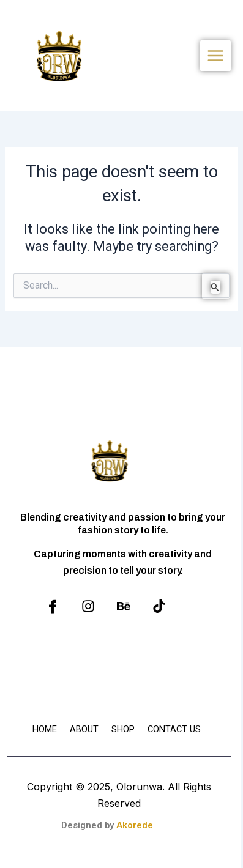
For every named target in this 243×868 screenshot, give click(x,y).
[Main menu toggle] (215, 56)
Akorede (135, 825)
